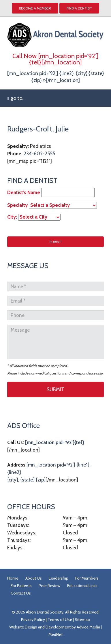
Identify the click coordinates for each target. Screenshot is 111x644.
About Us (34, 578)
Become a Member (35, 8)
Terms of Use (60, 620)
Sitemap (82, 620)
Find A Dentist (79, 8)
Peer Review (49, 586)
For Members (87, 578)
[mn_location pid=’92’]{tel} (55, 442)
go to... (16, 98)
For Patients (21, 586)
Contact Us (21, 593)
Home (13, 578)
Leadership (59, 578)
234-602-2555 (39, 154)
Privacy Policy (33, 620)
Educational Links (82, 586)
